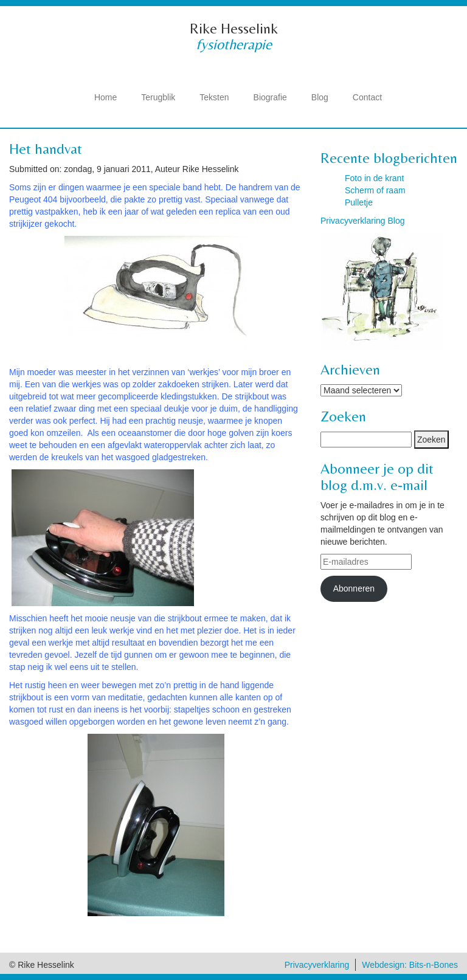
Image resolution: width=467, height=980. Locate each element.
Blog (320, 97)
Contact (367, 97)
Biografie (270, 97)
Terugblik (158, 97)
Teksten (214, 97)
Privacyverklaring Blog (363, 221)
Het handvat (46, 149)
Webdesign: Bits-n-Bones (410, 965)
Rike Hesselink (234, 28)
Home (106, 97)
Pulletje (359, 202)
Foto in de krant (374, 178)
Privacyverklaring (317, 965)
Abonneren (354, 588)
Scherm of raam (375, 190)
